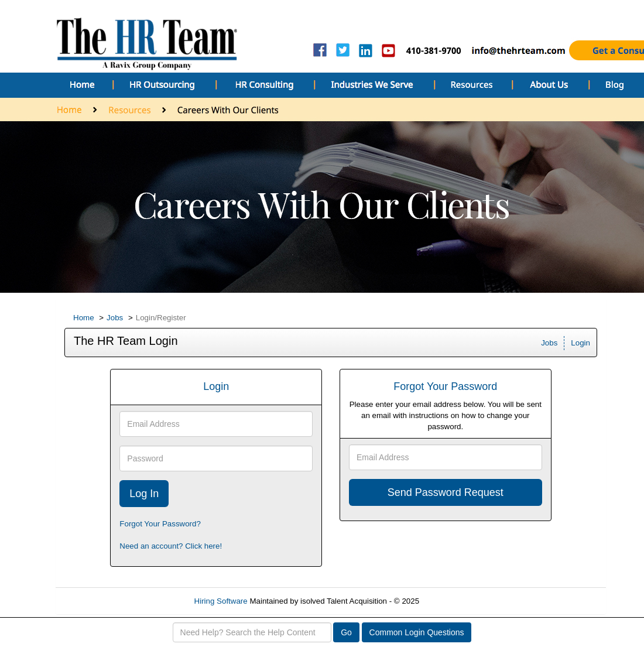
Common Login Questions (417, 632)
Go (346, 632)
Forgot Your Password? (160, 524)
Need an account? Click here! (171, 546)
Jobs (115, 318)
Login (580, 343)
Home (84, 318)
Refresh (454, 601)
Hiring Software (221, 601)
